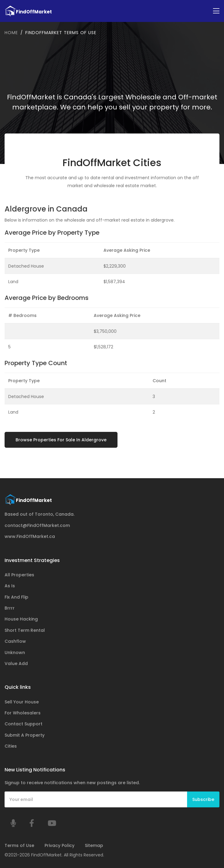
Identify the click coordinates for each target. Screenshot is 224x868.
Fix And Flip (16, 597)
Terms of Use (19, 845)
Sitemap (94, 845)
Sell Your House (22, 702)
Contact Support (23, 724)
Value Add (16, 663)
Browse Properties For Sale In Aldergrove (61, 440)
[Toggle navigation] (216, 11)
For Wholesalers (23, 713)
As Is (10, 586)
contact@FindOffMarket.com (37, 525)
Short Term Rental (25, 630)
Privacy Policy (60, 845)
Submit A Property (25, 735)
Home (11, 33)
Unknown (15, 653)
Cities (11, 746)
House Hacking (21, 619)
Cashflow (15, 641)
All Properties (19, 575)
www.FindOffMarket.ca (30, 536)
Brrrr (10, 608)
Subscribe (203, 799)
